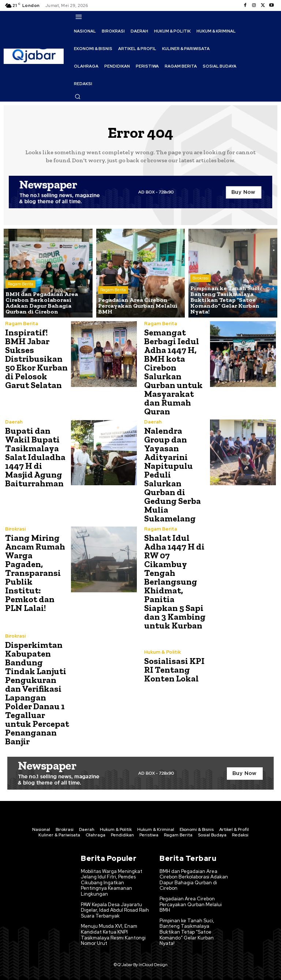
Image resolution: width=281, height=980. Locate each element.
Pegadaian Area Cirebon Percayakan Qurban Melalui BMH (191, 904)
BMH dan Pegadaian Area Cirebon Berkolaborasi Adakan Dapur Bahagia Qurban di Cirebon (194, 880)
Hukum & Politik (162, 652)
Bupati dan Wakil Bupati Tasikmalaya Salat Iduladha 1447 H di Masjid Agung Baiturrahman (35, 457)
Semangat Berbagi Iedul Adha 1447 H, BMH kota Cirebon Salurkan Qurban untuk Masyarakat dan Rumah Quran (173, 372)
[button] (78, 96)
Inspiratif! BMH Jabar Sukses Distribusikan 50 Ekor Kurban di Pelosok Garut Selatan (36, 359)
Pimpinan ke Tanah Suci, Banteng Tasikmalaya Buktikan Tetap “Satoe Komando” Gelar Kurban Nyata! (187, 932)
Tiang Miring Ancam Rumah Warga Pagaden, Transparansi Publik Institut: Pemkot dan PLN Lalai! (35, 573)
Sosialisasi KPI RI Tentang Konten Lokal (174, 670)
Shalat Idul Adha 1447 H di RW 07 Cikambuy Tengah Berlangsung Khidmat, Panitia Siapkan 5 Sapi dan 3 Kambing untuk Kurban (175, 582)
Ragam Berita (20, 284)
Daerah (14, 422)
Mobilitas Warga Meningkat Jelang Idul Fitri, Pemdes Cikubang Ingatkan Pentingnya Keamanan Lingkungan (112, 883)
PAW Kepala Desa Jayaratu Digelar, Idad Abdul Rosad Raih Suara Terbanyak (115, 910)
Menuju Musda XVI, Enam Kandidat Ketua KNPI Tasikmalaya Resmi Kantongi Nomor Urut (113, 935)
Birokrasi (201, 278)
